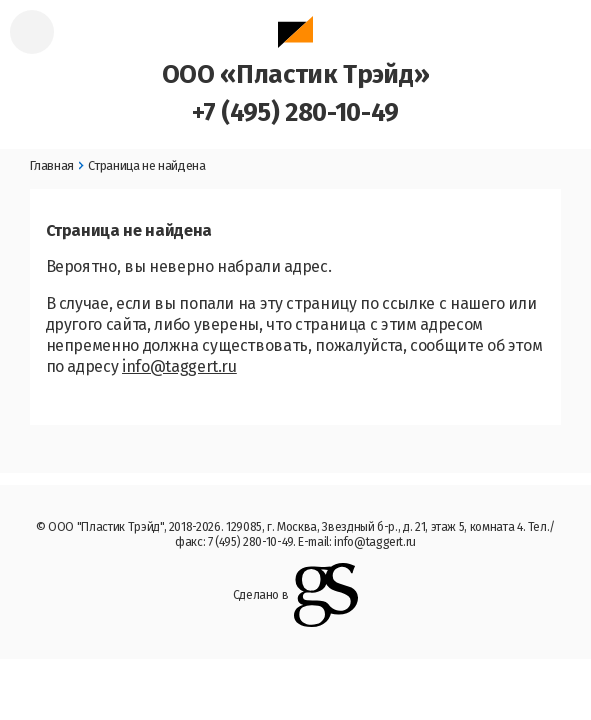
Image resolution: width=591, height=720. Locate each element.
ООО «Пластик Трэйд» (295, 53)
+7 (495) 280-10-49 (295, 112)
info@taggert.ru (179, 366)
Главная (52, 165)
